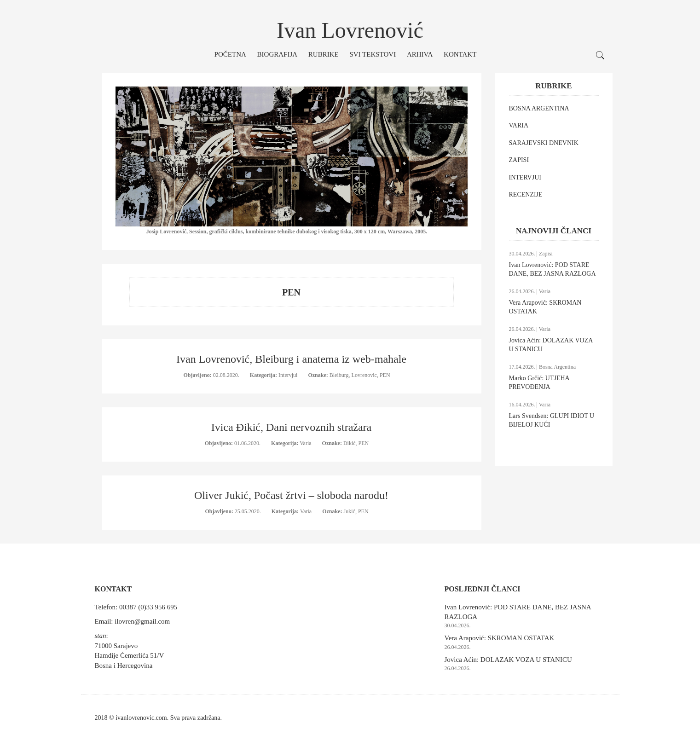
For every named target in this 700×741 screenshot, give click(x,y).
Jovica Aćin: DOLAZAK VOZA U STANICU (508, 660)
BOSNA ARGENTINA (539, 108)
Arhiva (420, 54)
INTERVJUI (525, 177)
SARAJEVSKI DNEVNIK (544, 143)
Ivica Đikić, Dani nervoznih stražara (292, 427)
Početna (230, 54)
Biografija (278, 54)
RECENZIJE (526, 194)
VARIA (519, 125)
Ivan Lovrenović (350, 30)
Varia (306, 443)
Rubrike (324, 54)
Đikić (350, 443)
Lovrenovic (364, 375)
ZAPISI (519, 160)
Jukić (350, 511)
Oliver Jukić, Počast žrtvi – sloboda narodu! (291, 495)
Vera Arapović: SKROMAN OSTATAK (500, 638)
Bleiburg (339, 375)
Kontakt (460, 54)
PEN (385, 375)
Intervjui (289, 375)
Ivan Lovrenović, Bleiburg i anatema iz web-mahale (291, 359)
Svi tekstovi (373, 54)
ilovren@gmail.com (142, 621)
